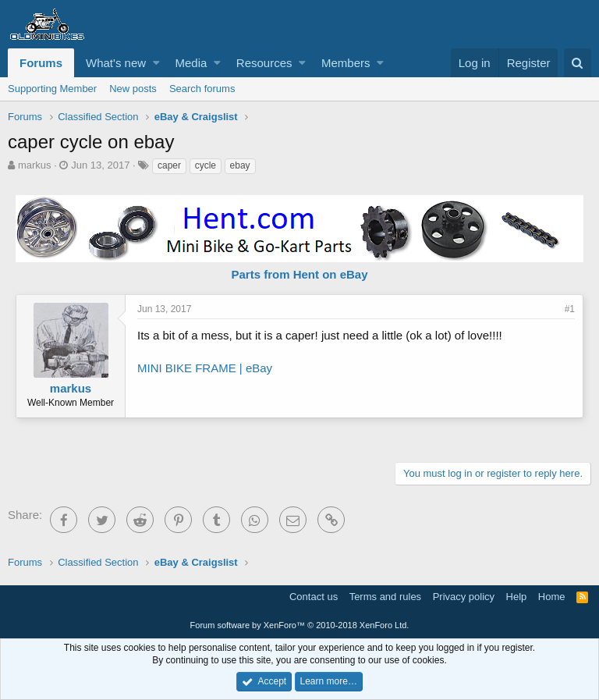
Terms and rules (385, 597)
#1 (570, 309)
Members (346, 63)
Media (191, 63)
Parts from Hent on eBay (299, 274)
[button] (156, 63)
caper (169, 165)
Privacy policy (464, 597)
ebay (240, 165)
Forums (41, 63)
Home (552, 597)
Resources (264, 63)
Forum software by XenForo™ (300, 625)
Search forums (202, 89)
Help (517, 597)
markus (35, 165)
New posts (133, 89)
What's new (116, 63)
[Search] (578, 63)
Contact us (314, 597)
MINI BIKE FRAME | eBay (205, 368)
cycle (206, 165)
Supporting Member (52, 89)
